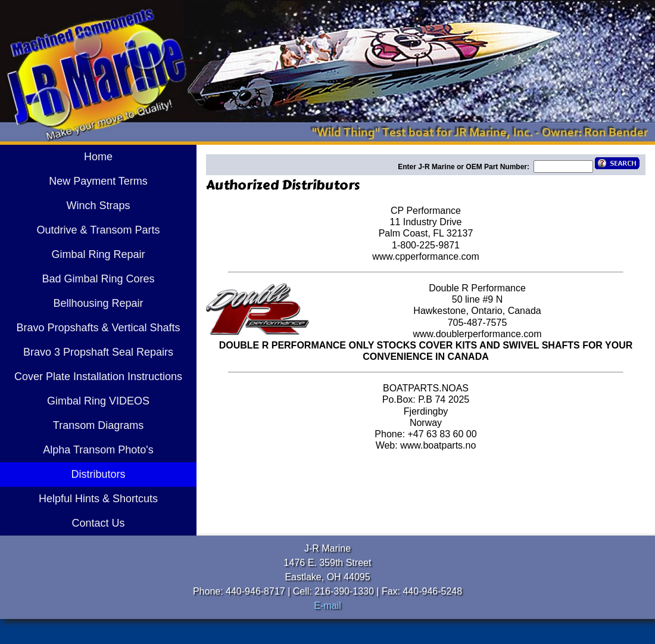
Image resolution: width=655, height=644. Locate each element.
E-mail (327, 606)
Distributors (98, 474)
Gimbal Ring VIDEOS (98, 401)
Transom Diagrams (98, 425)
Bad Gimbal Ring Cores (98, 279)
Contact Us (98, 523)
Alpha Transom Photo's (98, 450)
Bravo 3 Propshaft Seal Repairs (98, 352)
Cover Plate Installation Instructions (98, 377)
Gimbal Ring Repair (98, 254)
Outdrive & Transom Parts (98, 230)
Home (98, 157)
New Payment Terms (98, 181)
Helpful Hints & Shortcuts (98, 499)
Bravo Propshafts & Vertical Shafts (98, 328)
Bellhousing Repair (98, 303)
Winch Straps (98, 206)
